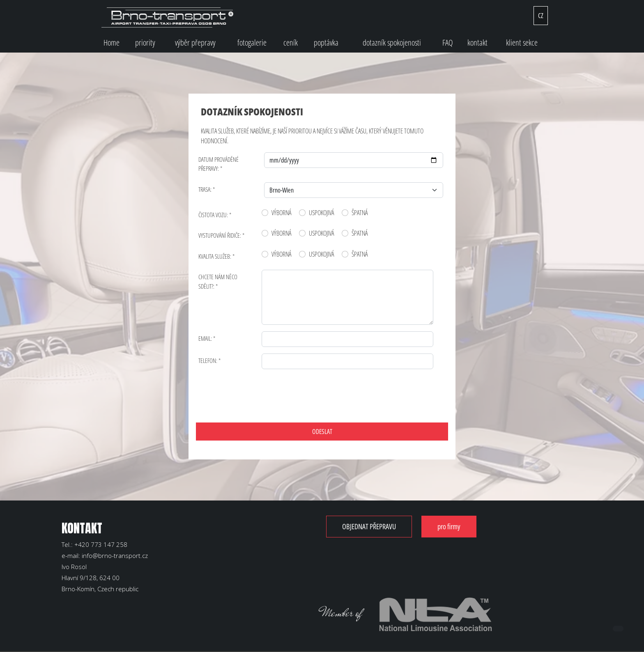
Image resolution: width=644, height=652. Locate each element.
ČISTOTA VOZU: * (215, 215)
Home (112, 42)
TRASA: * (207, 189)
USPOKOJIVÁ (321, 213)
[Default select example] (354, 190)
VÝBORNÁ (281, 213)
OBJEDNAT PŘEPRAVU (374, 526)
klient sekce (522, 42)
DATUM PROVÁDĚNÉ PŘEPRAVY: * (218, 164)
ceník (291, 42)
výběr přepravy (195, 42)
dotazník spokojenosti (392, 42)
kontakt (477, 42)
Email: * (207, 338)
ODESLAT (322, 432)
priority (145, 42)
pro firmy (464, 526)
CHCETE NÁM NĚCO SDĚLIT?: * (218, 281)
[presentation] (263, 392)
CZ (541, 16)
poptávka (326, 42)
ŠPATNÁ (360, 213)
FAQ (448, 42)
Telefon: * (209, 360)
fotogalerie (252, 42)
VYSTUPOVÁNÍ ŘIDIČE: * (221, 235)
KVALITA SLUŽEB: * (216, 256)
